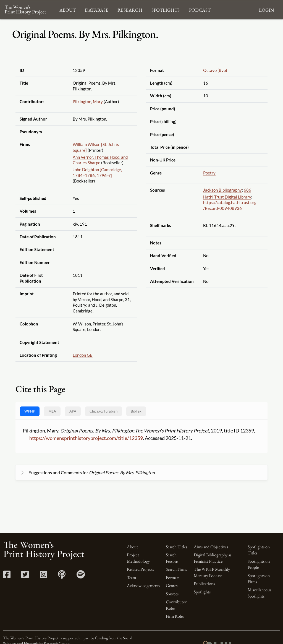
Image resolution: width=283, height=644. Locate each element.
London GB (83, 355)
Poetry (209, 173)
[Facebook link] (7, 576)
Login (266, 9)
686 (247, 190)
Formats (173, 577)
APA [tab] (73, 411)
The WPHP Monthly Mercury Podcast (212, 572)
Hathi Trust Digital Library (227, 197)
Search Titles (176, 547)
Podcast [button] (200, 9)
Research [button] (130, 9)
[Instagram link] (44, 576)
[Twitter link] (25, 576)
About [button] (68, 9)
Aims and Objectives (211, 547)
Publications (204, 584)
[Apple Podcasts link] (62, 576)
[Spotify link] (81, 576)
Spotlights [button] (166, 9)
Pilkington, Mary (88, 101)
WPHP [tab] (30, 411)
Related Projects (140, 569)
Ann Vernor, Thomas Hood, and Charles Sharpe (100, 160)
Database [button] (97, 9)
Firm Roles (175, 616)
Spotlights (202, 592)
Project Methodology (138, 558)
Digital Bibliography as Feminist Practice (213, 558)
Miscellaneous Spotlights (259, 593)
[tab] (103, 411)
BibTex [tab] (136, 411)
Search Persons (172, 558)
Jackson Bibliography (222, 190)
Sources (172, 594)
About (132, 547)
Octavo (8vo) (215, 70)
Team (131, 577)
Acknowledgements (143, 586)
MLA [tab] (52, 411)
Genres (172, 586)
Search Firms (176, 569)
